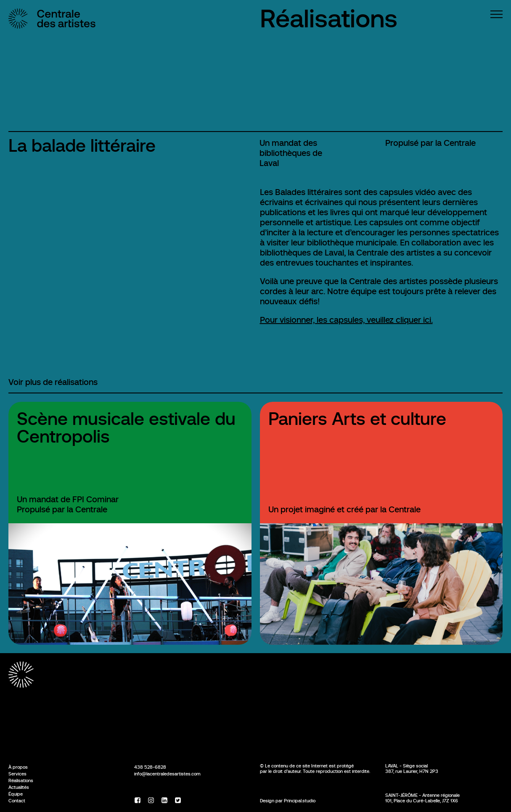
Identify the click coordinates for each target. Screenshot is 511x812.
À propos (18, 767)
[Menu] (496, 14)
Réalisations (329, 19)
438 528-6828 (150, 767)
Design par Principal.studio (288, 801)
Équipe (16, 794)
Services (17, 774)
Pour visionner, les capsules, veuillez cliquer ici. (346, 320)
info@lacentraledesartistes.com (167, 774)
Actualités (19, 787)
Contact (17, 801)
